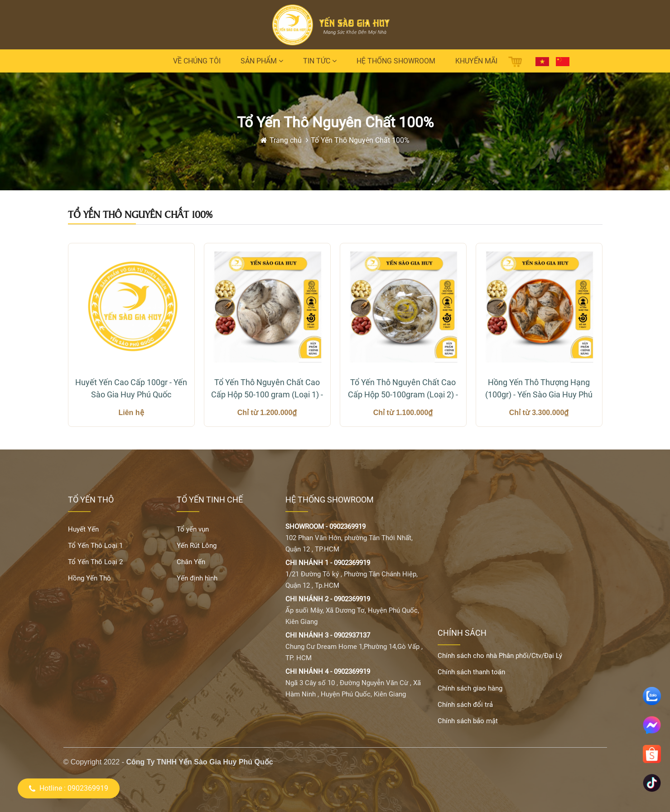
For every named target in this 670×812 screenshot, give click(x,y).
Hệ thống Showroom (396, 61)
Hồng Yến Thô (89, 578)
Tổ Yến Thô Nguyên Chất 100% (360, 140)
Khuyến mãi (476, 61)
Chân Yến (191, 562)
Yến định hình (197, 578)
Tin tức (320, 61)
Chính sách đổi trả (465, 705)
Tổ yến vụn (193, 529)
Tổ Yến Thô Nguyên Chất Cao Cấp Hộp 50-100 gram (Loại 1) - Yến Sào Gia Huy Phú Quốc (267, 389)
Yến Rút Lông (197, 546)
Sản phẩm (262, 61)
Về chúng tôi (197, 61)
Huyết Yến (83, 529)
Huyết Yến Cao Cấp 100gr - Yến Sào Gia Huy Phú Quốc (131, 388)
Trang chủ (287, 140)
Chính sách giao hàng (470, 688)
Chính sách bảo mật (468, 721)
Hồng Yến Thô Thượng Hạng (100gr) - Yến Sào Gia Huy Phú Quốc (539, 389)
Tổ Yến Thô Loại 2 (95, 562)
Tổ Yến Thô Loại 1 (95, 546)
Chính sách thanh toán (471, 672)
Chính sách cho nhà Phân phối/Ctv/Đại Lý (500, 656)
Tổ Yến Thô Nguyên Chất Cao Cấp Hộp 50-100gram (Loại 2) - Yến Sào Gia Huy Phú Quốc (403, 389)
